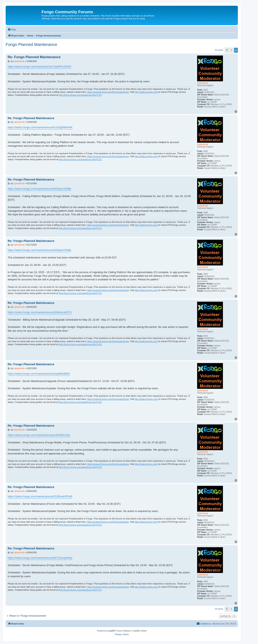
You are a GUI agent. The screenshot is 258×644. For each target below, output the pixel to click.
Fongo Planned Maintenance (31, 44)
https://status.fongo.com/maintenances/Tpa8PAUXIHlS (39, 67)
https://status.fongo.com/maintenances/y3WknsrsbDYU (40, 312)
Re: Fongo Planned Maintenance (34, 57)
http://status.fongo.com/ (146, 92)
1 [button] (231, 50)
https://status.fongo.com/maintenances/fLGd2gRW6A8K (40, 127)
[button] (227, 50)
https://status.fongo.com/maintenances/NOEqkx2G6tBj (39, 189)
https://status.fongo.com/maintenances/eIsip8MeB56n (39, 374)
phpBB (111, 631)
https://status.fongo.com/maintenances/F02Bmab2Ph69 (40, 496)
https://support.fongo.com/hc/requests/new (108, 92)
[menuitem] (12, 30)
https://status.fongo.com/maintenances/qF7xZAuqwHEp (40, 558)
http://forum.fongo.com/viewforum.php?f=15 (80, 95)
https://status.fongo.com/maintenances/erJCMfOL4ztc (39, 435)
